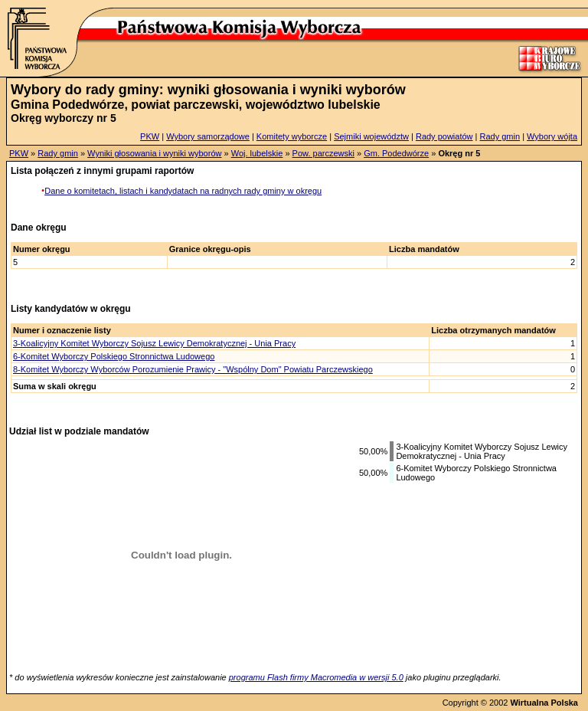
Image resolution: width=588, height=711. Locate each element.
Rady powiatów (444, 136)
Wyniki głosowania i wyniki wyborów (154, 153)
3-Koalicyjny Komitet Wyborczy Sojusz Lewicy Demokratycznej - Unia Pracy (154, 343)
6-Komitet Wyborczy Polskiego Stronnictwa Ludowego (114, 356)
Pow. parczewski (323, 153)
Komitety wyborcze (292, 136)
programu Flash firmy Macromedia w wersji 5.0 (316, 677)
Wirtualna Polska (544, 703)
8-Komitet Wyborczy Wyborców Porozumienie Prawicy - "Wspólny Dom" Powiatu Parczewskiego (193, 369)
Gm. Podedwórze (396, 153)
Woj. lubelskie (257, 153)
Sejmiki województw (371, 136)
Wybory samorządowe (208, 136)
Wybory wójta (552, 136)
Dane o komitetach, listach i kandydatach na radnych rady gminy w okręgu (183, 191)
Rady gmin (500, 136)
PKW (150, 136)
